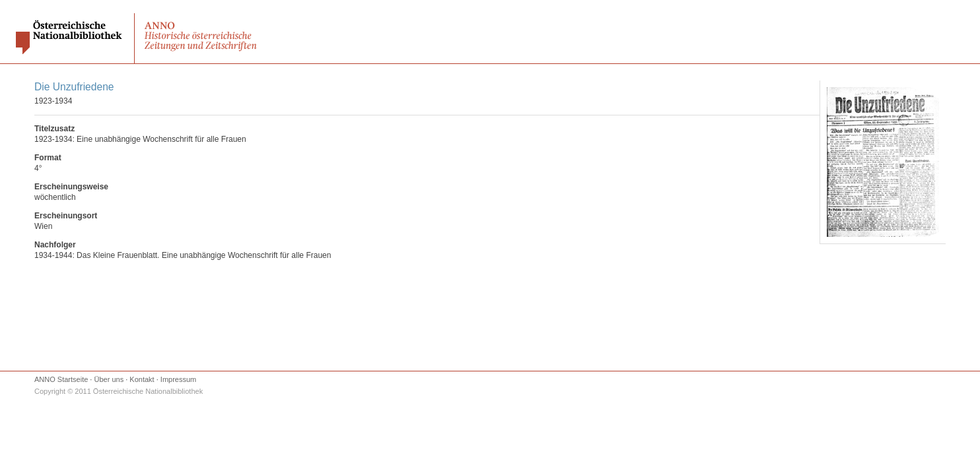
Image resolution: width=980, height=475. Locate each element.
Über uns (109, 379)
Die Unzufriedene (74, 87)
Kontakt (142, 379)
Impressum (178, 379)
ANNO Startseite (61, 379)
